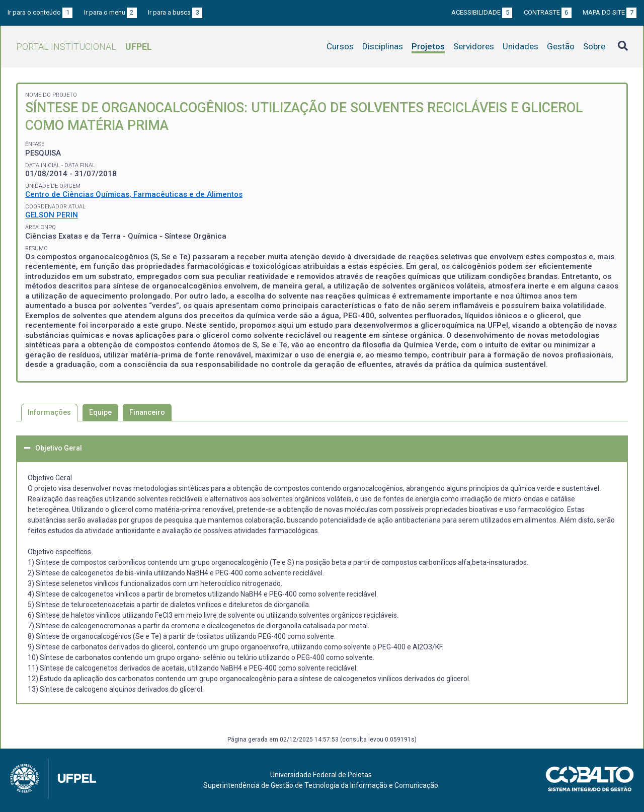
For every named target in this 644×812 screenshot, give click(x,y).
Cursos (340, 46)
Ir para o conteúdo (40, 12)
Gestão (561, 46)
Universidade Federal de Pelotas (321, 775)
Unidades (520, 46)
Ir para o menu (110, 12)
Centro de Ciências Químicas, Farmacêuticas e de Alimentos (134, 194)
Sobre (594, 46)
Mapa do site (610, 12)
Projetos (428, 46)
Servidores (474, 46)
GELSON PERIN (52, 215)
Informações (49, 412)
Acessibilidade (482, 12)
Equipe (100, 412)
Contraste (548, 12)
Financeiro (147, 412)
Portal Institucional (84, 47)
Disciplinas (383, 46)
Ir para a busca (175, 12)
